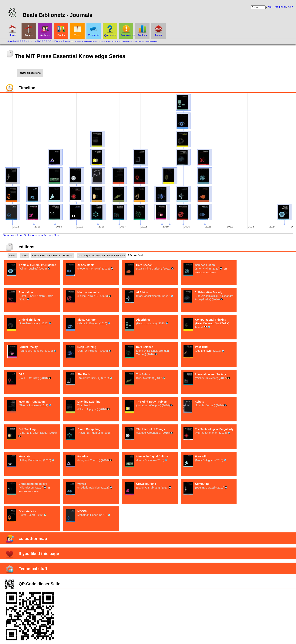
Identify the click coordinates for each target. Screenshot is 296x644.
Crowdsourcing (146, 484)
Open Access (27, 511)
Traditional (279, 7)
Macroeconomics (89, 292)
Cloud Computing (89, 429)
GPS (21, 374)
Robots (199, 402)
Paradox (83, 456)
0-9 (9, 41)
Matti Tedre (222, 323)
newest (12, 255)
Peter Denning (205, 323)
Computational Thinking (211, 320)
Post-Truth (202, 347)
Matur (119, 41)
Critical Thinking (29, 320)
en (269, 7)
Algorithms (143, 320)
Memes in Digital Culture (152, 456)
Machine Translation (32, 402)
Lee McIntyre (204, 351)
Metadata (24, 456)
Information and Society (210, 374)
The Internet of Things (151, 429)
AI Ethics (142, 292)
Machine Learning (89, 402)
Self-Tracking (27, 429)
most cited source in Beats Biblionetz (53, 255)
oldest (24, 255)
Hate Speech (144, 265)
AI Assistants (86, 265)
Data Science (145, 347)
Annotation (26, 292)
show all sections (30, 73)
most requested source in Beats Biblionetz (101, 255)
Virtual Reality (29, 347)
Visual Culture (87, 320)
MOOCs (82, 511)
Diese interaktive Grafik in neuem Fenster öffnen (32, 235)
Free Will (201, 456)
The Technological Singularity (214, 429)
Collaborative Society (208, 292)
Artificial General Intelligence (37, 265)
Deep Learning (87, 347)
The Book (84, 374)
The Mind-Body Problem (152, 402)
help (290, 7)
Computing (202, 484)
